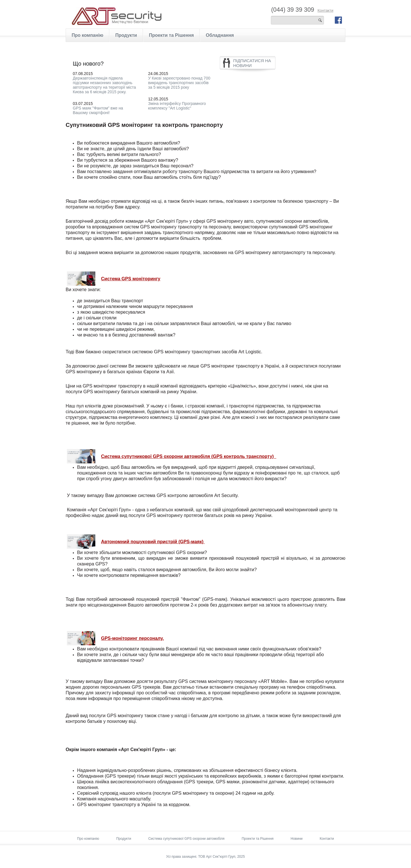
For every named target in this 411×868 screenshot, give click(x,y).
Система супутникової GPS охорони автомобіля (186, 839)
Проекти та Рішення (171, 35)
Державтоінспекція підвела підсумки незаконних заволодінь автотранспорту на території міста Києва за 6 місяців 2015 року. (104, 85)
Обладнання (220, 35)
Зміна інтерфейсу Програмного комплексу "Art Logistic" (177, 106)
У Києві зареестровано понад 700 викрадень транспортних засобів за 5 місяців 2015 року (179, 83)
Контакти (325, 10)
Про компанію (87, 35)
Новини (297, 839)
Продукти (126, 35)
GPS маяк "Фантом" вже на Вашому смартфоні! (98, 110)
